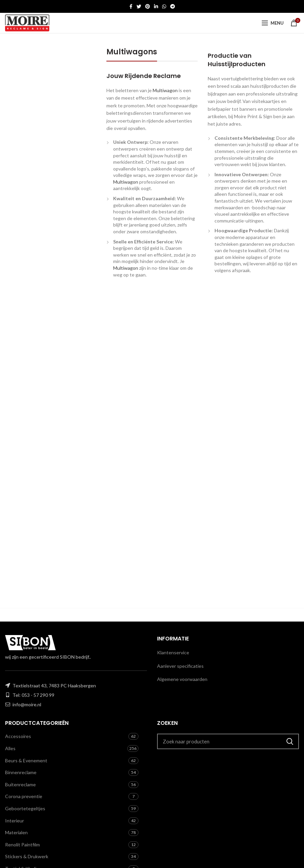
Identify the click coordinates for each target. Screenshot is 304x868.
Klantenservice (173, 652)
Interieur (15, 821)
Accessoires (18, 736)
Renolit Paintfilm (22, 845)
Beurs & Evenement (26, 760)
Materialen (16, 832)
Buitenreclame (20, 784)
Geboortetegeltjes (25, 808)
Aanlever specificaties (180, 666)
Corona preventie (24, 796)
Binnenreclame (21, 772)
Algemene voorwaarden (182, 679)
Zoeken (290, 741)
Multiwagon (165, 90)
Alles (10, 748)
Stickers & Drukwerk (27, 856)
